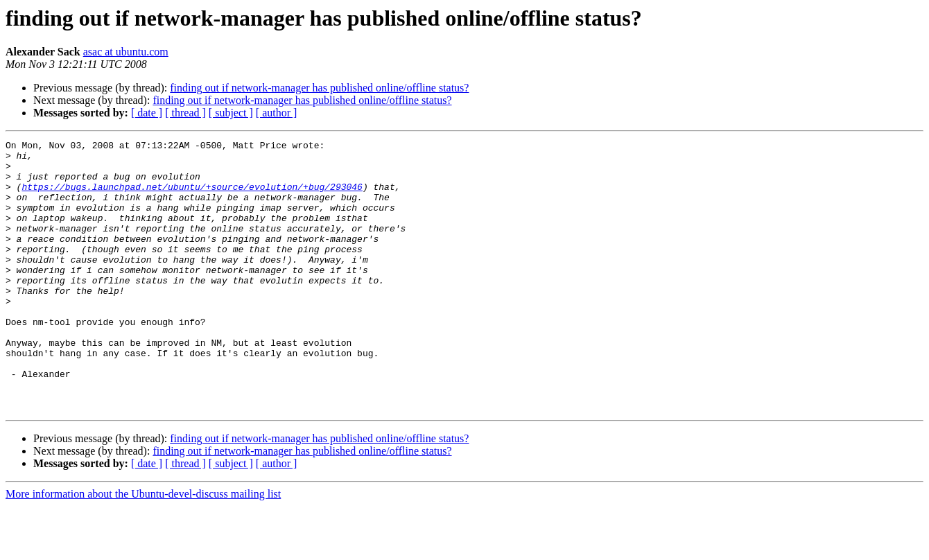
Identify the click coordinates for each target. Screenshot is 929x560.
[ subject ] (231, 113)
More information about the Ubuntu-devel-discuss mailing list (143, 548)
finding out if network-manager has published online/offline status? (319, 88)
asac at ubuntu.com (126, 52)
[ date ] (147, 113)
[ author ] (277, 113)
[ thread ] (185, 113)
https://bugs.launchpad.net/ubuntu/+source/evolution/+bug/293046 (192, 197)
